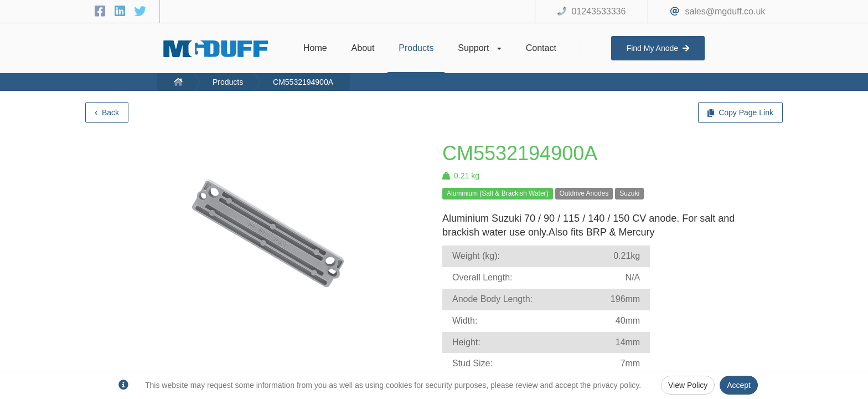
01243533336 (599, 11)
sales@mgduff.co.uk (725, 11)
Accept (739, 385)
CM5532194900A (303, 82)
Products (228, 82)
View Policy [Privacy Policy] (688, 385)
